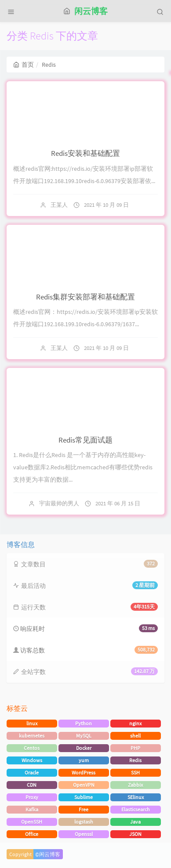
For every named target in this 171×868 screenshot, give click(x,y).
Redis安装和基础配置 (85, 153)
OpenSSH (32, 822)
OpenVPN (84, 785)
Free (84, 809)
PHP (135, 748)
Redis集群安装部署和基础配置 (85, 297)
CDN (32, 785)
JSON (135, 834)
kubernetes (32, 736)
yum (84, 760)
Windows (32, 760)
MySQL (84, 736)
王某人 (59, 205)
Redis (135, 760)
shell (135, 736)
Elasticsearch (136, 809)
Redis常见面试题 (85, 440)
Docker (84, 748)
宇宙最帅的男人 (59, 503)
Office (32, 834)
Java (135, 822)
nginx (135, 723)
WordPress (84, 773)
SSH (135, 773)
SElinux (136, 797)
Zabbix (135, 785)
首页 (24, 65)
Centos (32, 748)
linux (32, 723)
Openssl (84, 834)
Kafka (32, 809)
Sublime (84, 797)
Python (84, 723)
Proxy (32, 797)
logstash (84, 822)
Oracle (32, 773)
